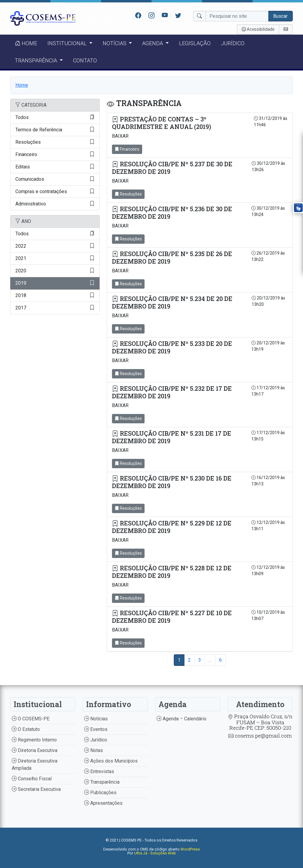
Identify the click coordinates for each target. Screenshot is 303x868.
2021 (55, 259)
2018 (55, 296)
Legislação (195, 43)
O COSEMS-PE (31, 719)
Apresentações (103, 803)
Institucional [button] (68, 43)
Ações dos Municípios (111, 761)
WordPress (190, 849)
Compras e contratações (55, 192)
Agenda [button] (153, 43)
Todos (55, 118)
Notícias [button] (115, 43)
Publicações (100, 793)
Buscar (280, 16)
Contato (85, 60)
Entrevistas (99, 771)
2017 (55, 308)
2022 (55, 246)
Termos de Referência (55, 130)
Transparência (102, 782)
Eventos (96, 729)
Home (26, 43)
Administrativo (55, 204)
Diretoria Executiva (35, 750)
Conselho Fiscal (32, 779)
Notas (94, 750)
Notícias (96, 719)
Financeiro (55, 155)
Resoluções (55, 142)
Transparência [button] (37, 60)
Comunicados (55, 179)
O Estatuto (26, 729)
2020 (55, 271)
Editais (55, 167)
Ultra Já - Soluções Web (155, 853)
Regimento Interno (34, 740)
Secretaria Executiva (36, 789)
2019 (55, 283)
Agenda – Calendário (182, 719)
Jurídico (233, 43)
